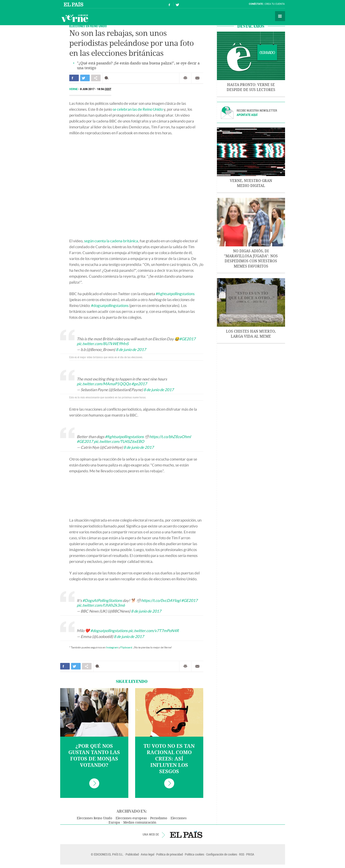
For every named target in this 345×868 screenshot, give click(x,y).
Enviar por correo (197, 78)
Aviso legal (148, 854)
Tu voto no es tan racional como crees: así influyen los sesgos (169, 759)
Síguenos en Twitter (177, 4)
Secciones (280, 16)
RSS (242, 854)
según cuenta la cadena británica (111, 241)
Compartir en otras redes (96, 78)
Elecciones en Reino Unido (88, 26)
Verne (75, 18)
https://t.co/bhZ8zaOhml (170, 437)
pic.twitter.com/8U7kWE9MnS (103, 344)
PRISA (250, 854)
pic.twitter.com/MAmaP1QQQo (104, 384)
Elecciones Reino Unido (94, 818)
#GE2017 (187, 339)
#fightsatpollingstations (175, 294)
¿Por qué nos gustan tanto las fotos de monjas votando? (94, 756)
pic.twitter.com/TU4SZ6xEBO (119, 441)
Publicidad (132, 854)
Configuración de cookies (222, 854)
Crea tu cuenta (275, 4)
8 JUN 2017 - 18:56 (96, 89)
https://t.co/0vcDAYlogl (161, 600)
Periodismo (159, 818)
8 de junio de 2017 (131, 349)
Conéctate (256, 4)
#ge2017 (139, 384)
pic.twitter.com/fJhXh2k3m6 (101, 605)
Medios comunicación (140, 823)
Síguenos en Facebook (169, 4)
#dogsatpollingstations (110, 305)
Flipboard (126, 647)
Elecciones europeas (131, 818)
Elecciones (179, 818)
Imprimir (185, 78)
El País (74, 4)
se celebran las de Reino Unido (138, 109)
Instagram (112, 647)
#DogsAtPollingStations (102, 600)
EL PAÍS (186, 834)
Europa (114, 823)
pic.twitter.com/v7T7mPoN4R (154, 631)
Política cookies (195, 854)
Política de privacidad (170, 854)
